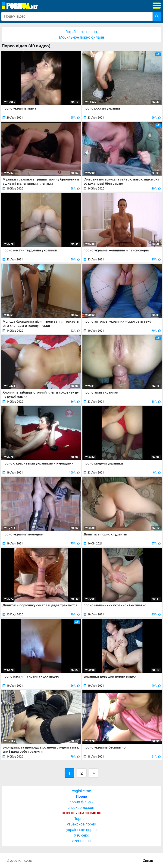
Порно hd (81, 819)
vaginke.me (81, 791)
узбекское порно (81, 824)
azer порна (81, 841)
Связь (148, 860)
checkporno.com (81, 808)
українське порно (82, 830)
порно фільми (81, 802)
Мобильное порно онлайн (81, 37)
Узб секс (81, 835)
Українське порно (82, 32)
